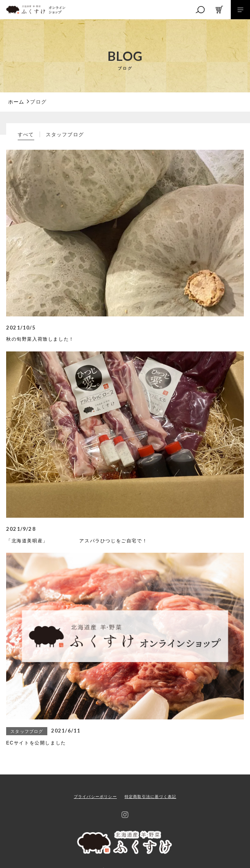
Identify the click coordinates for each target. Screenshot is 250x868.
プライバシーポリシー (95, 797)
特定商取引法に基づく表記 (150, 797)
